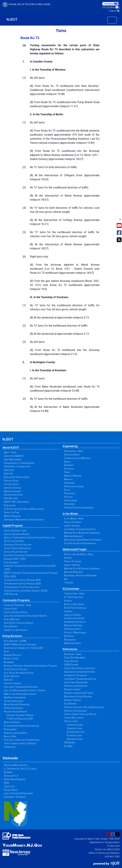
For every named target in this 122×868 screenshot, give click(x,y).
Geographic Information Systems (79, 672)
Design (67, 462)
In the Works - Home (74, 519)
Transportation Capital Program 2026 (22, 584)
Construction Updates (74, 618)
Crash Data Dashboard (75, 658)
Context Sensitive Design (16, 612)
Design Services (11, 676)
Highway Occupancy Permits (20, 715)
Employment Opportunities (16, 477)
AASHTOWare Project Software (20, 645)
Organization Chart (13, 495)
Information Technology (76, 675)
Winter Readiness (12, 516)
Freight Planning (73, 522)
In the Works (70, 514)
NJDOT (12, 19)
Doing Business (12, 636)
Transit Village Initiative (16, 630)
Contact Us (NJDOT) (14, 456)
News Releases (11, 498)
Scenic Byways (11, 626)
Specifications (71, 500)
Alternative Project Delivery (18, 545)
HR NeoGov (70, 743)
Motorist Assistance (73, 625)
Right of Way (10, 736)
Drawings (69, 465)
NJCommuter (71, 589)
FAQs (6, 783)
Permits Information (13, 708)
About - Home (10, 452)
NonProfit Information (15, 698)
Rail (66, 579)
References (70, 649)
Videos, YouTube (12, 512)
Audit (6, 651)
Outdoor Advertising (14, 701)
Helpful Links (71, 721)
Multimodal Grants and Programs (80, 575)
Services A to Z (11, 776)
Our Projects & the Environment (80, 543)
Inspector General (13, 488)
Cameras (68, 611)
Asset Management (13, 459)
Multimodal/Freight (75, 549)
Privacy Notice (11, 790)
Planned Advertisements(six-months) (21, 726)
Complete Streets (72, 615)
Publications (10, 505)
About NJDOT (11, 448)
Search (114, 11)
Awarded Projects (12, 655)
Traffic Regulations (74, 718)
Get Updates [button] (110, 7)
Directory (9, 474)
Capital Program (13, 526)
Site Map (68, 746)
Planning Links (74, 735)
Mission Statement (13, 491)
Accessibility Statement (15, 797)
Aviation (68, 558)
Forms (67, 472)
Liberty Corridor (72, 526)
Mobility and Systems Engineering (20, 694)
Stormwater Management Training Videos (24, 520)
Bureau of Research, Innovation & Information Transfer (30, 666)
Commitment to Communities (17, 466)
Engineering (70, 446)
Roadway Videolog (73, 700)
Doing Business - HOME (15, 641)
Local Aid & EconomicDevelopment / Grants (25, 690)
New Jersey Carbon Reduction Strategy (83, 540)
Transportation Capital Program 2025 (22, 580)
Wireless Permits (12, 722)
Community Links (75, 725)
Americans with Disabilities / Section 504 (23, 648)
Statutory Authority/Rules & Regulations (24, 509)
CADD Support (71, 665)
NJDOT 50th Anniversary (17, 502)
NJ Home (8, 772)
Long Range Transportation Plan (80, 529)
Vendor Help (10, 747)
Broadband (9, 662)
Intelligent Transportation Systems (21, 687)
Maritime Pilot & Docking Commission (82, 533)
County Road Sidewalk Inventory (80, 668)
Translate (110, 4)
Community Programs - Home (18, 605)
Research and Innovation (15, 733)
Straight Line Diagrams (75, 711)
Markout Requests (73, 476)
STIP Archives (11, 594)
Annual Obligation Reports (17, 534)
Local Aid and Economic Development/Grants (25, 616)
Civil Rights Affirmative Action (19, 673)
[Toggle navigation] (112, 20)
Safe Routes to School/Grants (18, 623)
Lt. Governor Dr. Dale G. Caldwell (21, 769)
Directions (9, 470)
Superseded (70, 504)
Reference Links (75, 739)
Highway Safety (11, 484)
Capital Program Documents (17, 548)
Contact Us (9, 786)
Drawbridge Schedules (75, 622)
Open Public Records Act (76, 682)
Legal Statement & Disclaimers (18, 793)
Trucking (69, 583)
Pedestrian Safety (73, 629)
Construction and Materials (77, 458)
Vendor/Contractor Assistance (79, 508)
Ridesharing (70, 640)
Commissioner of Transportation (19, 463)
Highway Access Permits (15, 712)
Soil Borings (70, 704)
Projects (68, 497)
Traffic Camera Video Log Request (20, 743)
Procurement (10, 729)
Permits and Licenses (74, 486)
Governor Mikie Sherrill (16, 765)
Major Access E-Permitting (17, 704)
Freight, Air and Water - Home (79, 554)
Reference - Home (73, 654)
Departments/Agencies (15, 779)
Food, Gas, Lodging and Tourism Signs (22, 740)
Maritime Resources (73, 536)
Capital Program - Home (15, 531)
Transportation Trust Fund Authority (22, 587)
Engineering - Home (74, 451)
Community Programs (16, 600)
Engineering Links (76, 732)
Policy (67, 490)
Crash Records (71, 661)
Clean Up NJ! (10, 609)
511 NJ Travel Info (74, 597)
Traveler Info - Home (74, 594)
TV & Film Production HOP (20, 719)
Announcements (72, 455)
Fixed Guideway (11, 562)
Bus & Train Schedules (75, 608)
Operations (69, 483)
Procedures (70, 493)
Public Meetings (12, 619)
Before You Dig (11, 659)
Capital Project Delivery (16, 552)
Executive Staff (11, 481)
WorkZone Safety (73, 643)
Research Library (72, 689)
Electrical (69, 469)
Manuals (68, 479)
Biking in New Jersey (74, 604)
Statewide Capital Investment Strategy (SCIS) (26, 591)
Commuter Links (74, 728)
